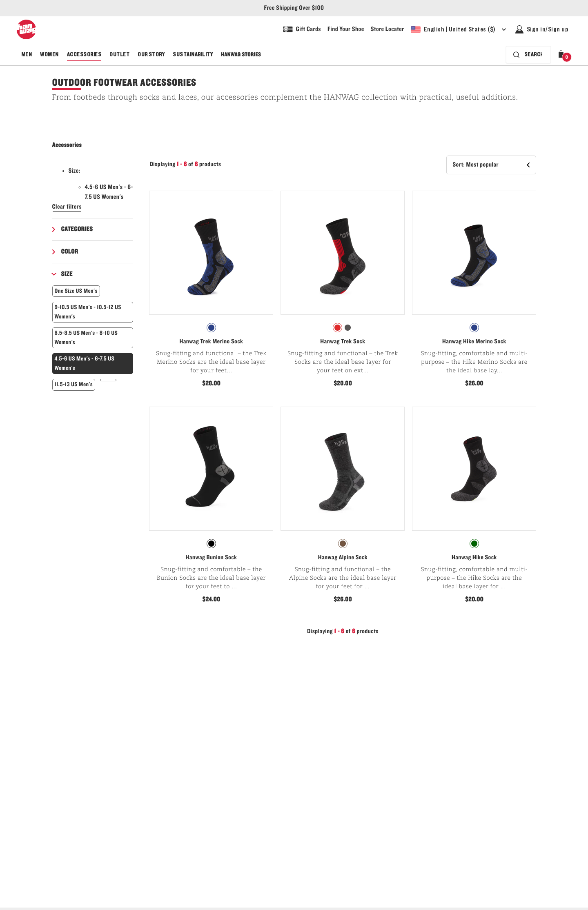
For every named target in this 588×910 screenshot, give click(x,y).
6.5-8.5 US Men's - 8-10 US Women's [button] (86, 338)
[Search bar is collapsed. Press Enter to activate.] (528, 55)
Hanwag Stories (241, 55)
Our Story (151, 55)
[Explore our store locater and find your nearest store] (388, 29)
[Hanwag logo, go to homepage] (26, 29)
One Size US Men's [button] (76, 291)
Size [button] (67, 274)
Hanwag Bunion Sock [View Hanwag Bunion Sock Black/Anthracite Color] (212, 558)
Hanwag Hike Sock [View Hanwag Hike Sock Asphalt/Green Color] (474, 558)
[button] (563, 55)
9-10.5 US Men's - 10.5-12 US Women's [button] (88, 312)
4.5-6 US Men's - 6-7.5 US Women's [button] (85, 363)
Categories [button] (77, 229)
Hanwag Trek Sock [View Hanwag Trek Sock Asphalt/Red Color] (343, 342)
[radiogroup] (211, 328)
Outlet (119, 55)
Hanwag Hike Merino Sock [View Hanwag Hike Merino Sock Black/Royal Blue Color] (474, 342)
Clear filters (67, 207)
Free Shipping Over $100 (294, 8)
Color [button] (70, 252)
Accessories (84, 55)
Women (49, 55)
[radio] (211, 328)
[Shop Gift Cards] (302, 29)
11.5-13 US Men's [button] (74, 384)
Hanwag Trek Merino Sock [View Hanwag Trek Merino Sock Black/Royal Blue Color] (211, 342)
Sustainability (193, 55)
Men (27, 55)
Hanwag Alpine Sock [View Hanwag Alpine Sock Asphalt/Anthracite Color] (343, 558)
